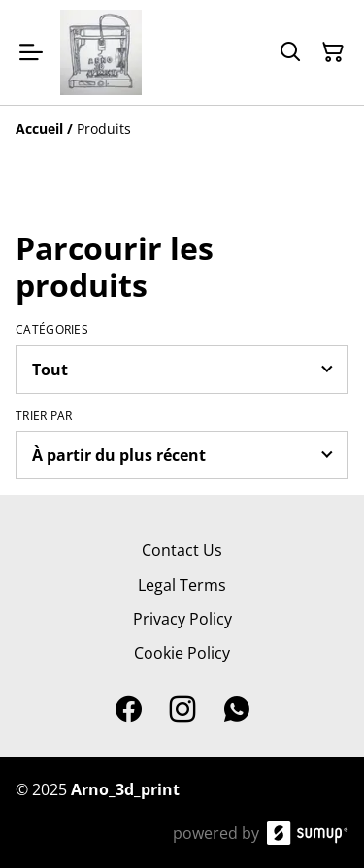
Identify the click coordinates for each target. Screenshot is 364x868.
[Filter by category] (182, 370)
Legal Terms (182, 585)
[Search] (290, 52)
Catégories (52, 330)
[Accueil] (39, 129)
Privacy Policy (182, 619)
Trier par (44, 416)
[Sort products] (182, 455)
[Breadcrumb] (182, 129)
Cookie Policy (182, 653)
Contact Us (182, 550)
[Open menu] (31, 52)
